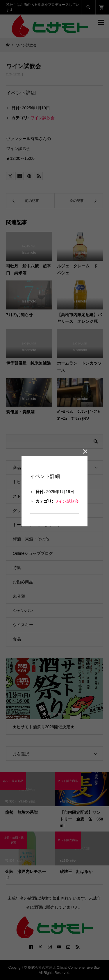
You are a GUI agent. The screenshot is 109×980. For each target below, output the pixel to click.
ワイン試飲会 (67, 501)
